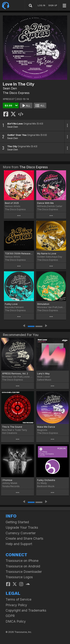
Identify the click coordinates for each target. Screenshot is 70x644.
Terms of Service (18, 599)
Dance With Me (45, 203)
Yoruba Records (11, 486)
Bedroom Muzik (46, 486)
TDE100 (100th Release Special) (19, 254)
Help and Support (19, 544)
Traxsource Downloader (24, 572)
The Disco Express (16, 93)
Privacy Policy (16, 605)
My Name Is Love (47, 254)
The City (12, 146)
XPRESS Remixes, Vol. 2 (15, 374)
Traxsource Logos (19, 577)
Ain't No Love (15, 124)
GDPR (10, 616)
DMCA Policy (16, 621)
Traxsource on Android (23, 566)
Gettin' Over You (17, 135)
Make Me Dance (46, 427)
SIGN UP (53, 5)
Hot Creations (10, 433)
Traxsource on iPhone (22, 561)
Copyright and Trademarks (26, 610)
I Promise (7, 480)
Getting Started (17, 522)
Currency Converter (21, 533)
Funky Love (11, 304)
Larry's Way (43, 374)
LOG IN (41, 5)
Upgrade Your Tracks (22, 527)
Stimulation (43, 304)
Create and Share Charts (24, 538)
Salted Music (44, 380)
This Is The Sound (12, 427)
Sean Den (10, 88)
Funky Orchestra (46, 480)
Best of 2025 (12, 203)
